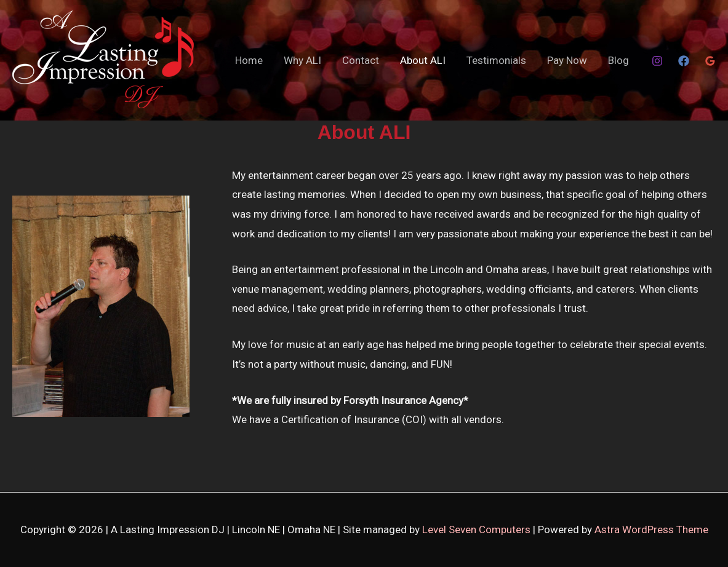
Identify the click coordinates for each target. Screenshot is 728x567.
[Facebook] (684, 61)
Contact (361, 60)
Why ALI (302, 60)
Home (249, 60)
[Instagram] (657, 61)
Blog (618, 60)
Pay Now (567, 60)
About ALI (423, 60)
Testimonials (496, 60)
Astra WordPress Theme (651, 529)
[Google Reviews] (710, 61)
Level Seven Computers (478, 529)
